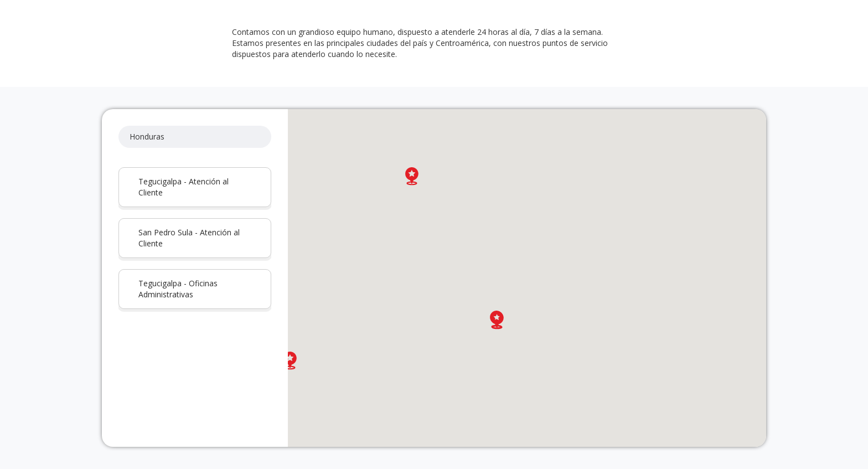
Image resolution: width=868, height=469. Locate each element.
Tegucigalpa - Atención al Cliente (184, 187)
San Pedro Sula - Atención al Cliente (189, 238)
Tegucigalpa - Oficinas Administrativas (178, 289)
